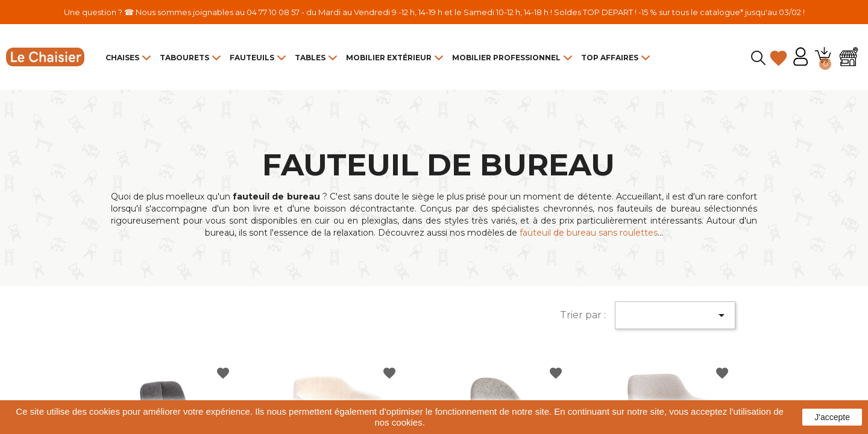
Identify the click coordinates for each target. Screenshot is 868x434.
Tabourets (184, 58)
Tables (310, 58)
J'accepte (832, 417)
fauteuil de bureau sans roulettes (589, 233)
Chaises (122, 58)
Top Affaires (610, 58)
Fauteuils (252, 58)
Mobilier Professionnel (506, 58)
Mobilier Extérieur (389, 58)
